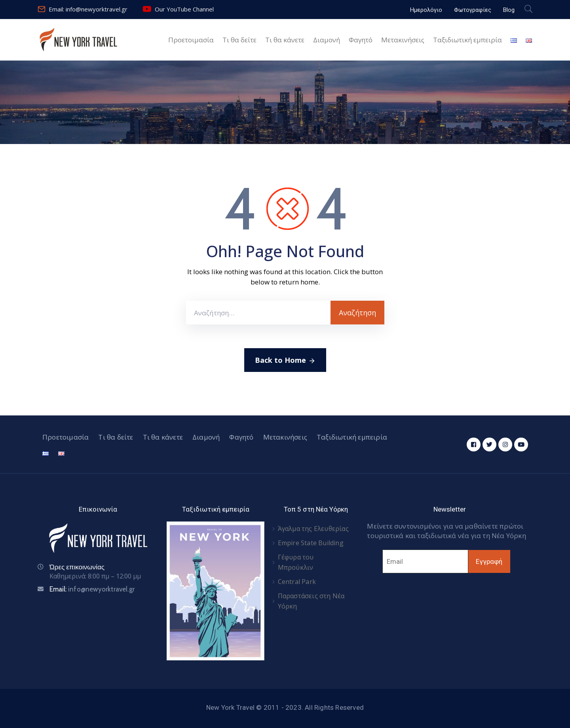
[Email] (425, 561)
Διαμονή (327, 40)
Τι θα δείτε (239, 40)
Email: (92, 589)
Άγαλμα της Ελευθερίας (313, 529)
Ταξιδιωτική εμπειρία (467, 40)
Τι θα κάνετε (285, 40)
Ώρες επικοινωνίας (77, 567)
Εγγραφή (489, 561)
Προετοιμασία (191, 40)
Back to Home (285, 360)
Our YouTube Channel (184, 9)
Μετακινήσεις (403, 40)
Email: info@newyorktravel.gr (88, 9)
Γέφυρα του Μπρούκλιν (296, 562)
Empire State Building (311, 543)
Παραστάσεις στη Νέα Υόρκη (311, 601)
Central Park (297, 582)
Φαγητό (361, 40)
